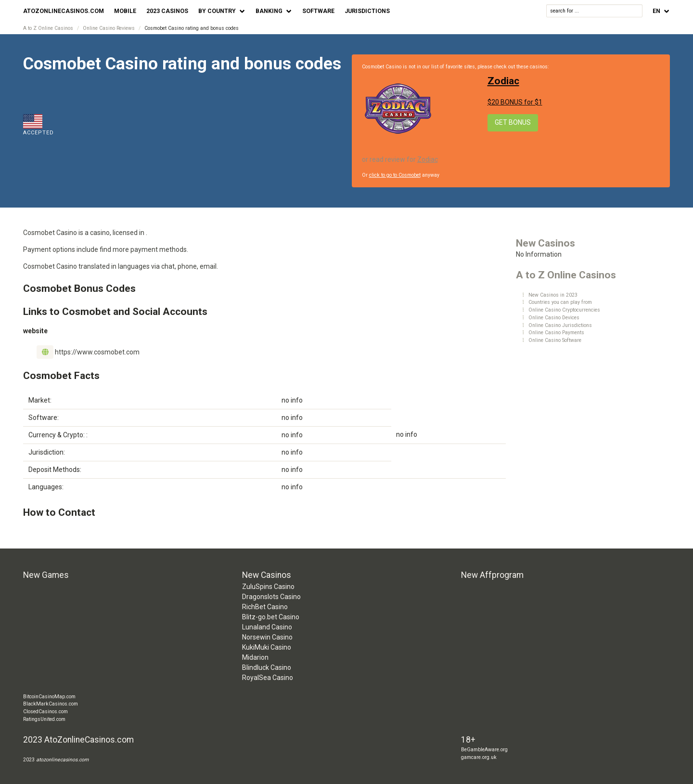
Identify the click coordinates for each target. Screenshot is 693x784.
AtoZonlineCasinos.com (64, 11)
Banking (269, 11)
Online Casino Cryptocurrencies (564, 310)
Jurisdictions (367, 11)
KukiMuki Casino (267, 647)
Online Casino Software (555, 340)
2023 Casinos (167, 11)
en (656, 11)
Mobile (125, 11)
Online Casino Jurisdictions (560, 325)
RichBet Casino (265, 607)
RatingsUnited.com (44, 719)
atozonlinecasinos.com (62, 760)
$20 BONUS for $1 (515, 102)
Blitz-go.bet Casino (271, 617)
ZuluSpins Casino (268, 587)
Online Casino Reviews (109, 28)
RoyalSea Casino (268, 678)
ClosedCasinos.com (45, 712)
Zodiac (503, 81)
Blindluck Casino (267, 667)
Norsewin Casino (267, 637)
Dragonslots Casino (271, 597)
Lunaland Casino (267, 627)
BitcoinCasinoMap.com (49, 697)
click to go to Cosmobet (395, 175)
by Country (217, 11)
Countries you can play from (560, 302)
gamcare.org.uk (479, 757)
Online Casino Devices (554, 318)
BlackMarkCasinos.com (51, 704)
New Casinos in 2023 (553, 295)
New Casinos (545, 243)
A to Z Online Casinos (48, 28)
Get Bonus (513, 122)
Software (318, 11)
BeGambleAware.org (484, 750)
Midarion (255, 657)
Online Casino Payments (556, 333)
